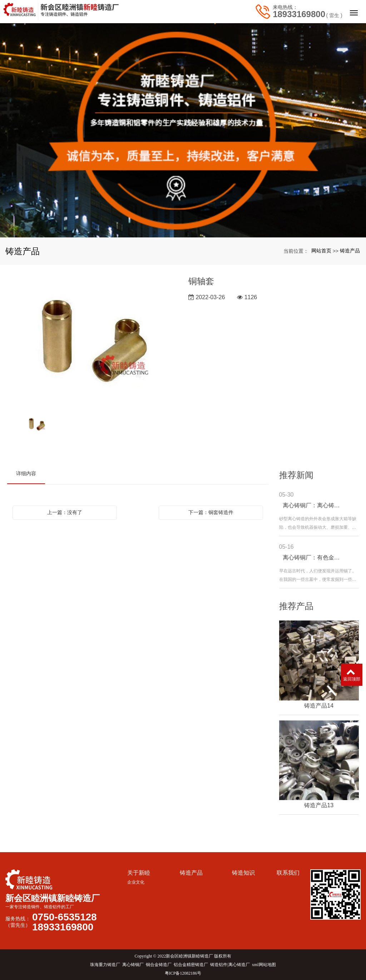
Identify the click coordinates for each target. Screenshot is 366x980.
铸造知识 (243, 873)
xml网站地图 (264, 965)
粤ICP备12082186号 (183, 973)
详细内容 (26, 473)
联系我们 (288, 873)
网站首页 (321, 251)
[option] (93, 341)
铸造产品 (350, 251)
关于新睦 (139, 873)
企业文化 (136, 882)
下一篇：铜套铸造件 (211, 512)
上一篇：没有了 (65, 512)
